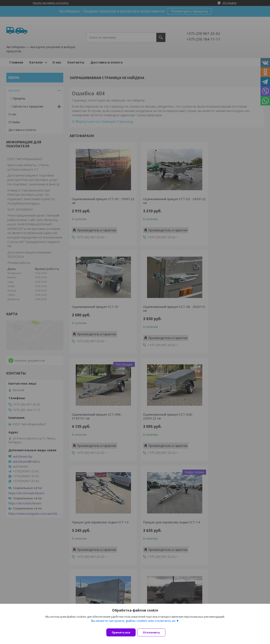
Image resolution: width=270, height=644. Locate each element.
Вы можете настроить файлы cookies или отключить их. (134, 623)
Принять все (121, 632)
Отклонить (154, 632)
